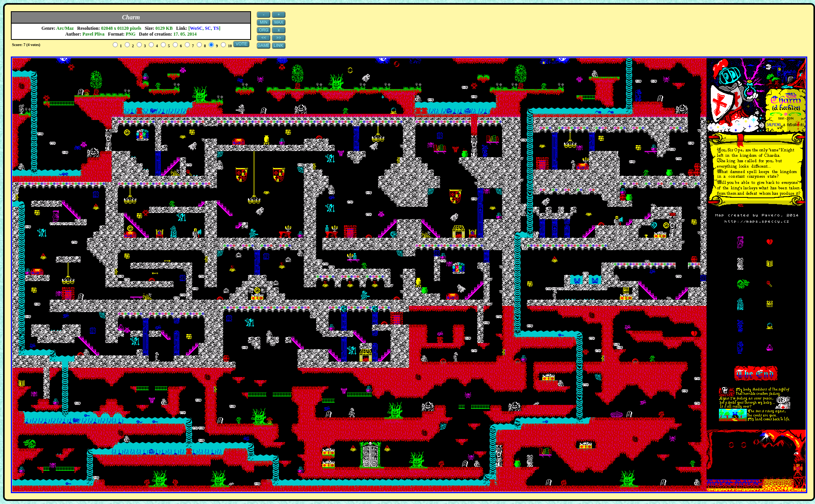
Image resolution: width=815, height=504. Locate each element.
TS (216, 28)
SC (208, 28)
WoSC (196, 28)
